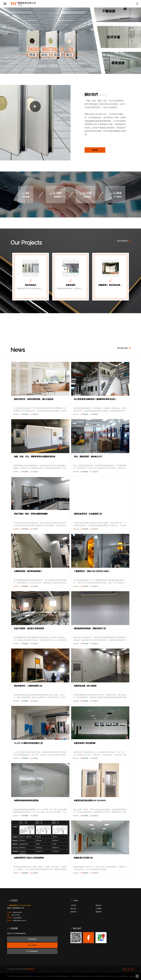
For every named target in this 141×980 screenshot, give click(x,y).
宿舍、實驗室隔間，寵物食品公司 (88, 457)
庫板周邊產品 (31, 285)
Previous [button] (10, 335)
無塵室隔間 (71, 285)
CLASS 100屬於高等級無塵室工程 (28, 743)
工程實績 (98, 909)
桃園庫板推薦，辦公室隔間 (85, 686)
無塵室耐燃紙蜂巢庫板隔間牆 (26, 801)
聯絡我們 (98, 912)
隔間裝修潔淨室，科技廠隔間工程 (88, 514)
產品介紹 (73, 909)
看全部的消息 (124, 348)
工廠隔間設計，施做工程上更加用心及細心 (92, 571)
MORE (95, 150)
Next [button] (131, 335)
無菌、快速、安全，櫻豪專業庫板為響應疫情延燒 (35, 457)
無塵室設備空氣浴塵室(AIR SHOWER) (90, 801)
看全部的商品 (124, 241)
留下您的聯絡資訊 (32, 951)
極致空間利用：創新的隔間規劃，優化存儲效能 (34, 399)
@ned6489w (17, 918)
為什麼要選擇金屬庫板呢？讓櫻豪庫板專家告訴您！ (95, 399)
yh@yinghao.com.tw (19, 920)
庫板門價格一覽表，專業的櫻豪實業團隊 (31, 514)
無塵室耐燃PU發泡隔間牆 (85, 743)
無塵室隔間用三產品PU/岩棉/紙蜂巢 (29, 858)
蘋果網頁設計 (30, 969)
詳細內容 (35, 414)
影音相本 (73, 912)
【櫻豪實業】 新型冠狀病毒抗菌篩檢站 (110, 285)
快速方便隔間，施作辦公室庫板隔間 (29, 628)
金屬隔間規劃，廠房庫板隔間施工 (28, 571)
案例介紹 (98, 905)
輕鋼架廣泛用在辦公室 (83, 858)
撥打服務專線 (32, 939)
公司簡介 (73, 905)
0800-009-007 (17, 912)
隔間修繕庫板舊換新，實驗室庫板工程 (90, 628)
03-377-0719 (15, 915)
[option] (31, 277)
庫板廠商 (26, 414)
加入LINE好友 (32, 945)
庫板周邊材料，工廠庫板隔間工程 (28, 686)
